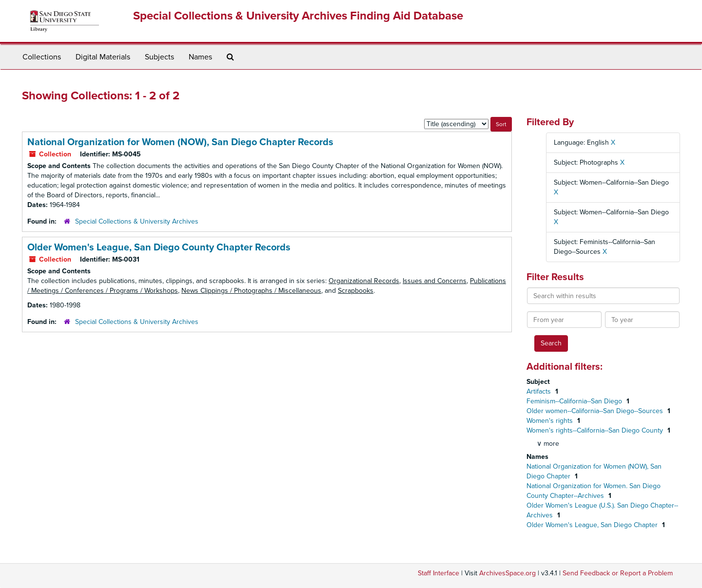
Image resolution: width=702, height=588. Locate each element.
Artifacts (540, 391)
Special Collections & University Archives (137, 221)
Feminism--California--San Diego (575, 401)
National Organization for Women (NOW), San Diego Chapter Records (180, 142)
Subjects (159, 57)
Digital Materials (103, 57)
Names (200, 57)
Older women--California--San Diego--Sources (596, 411)
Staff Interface (439, 573)
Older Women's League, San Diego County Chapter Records (159, 247)
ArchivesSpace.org (507, 573)
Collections (42, 57)
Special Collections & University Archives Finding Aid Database (298, 16)
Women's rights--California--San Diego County (596, 430)
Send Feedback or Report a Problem (618, 573)
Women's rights (551, 421)
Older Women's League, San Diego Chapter (593, 525)
